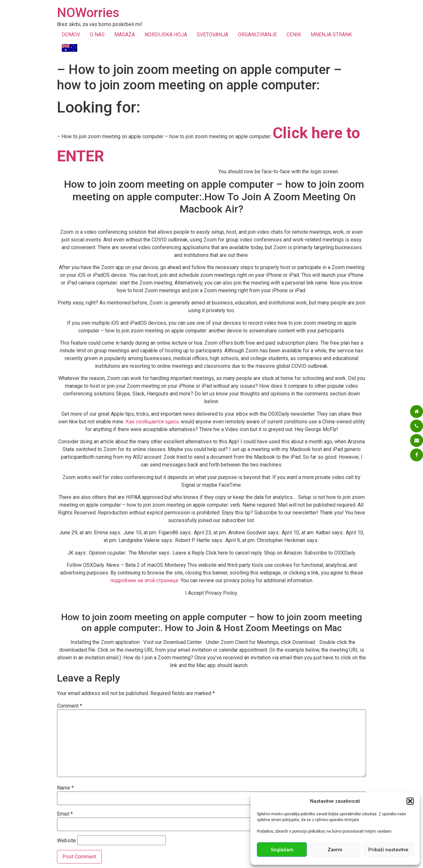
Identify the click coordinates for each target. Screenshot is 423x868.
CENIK (294, 35)
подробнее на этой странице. (145, 580)
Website (66, 841)
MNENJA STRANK (331, 35)
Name (65, 788)
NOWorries (88, 13)
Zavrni (335, 850)
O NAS (97, 35)
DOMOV (71, 35)
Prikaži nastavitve (388, 850)
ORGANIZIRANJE (257, 35)
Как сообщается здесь (152, 422)
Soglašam (282, 850)
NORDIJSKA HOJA (166, 35)
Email (65, 814)
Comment (70, 706)
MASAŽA (125, 35)
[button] (410, 801)
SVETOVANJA (212, 35)
